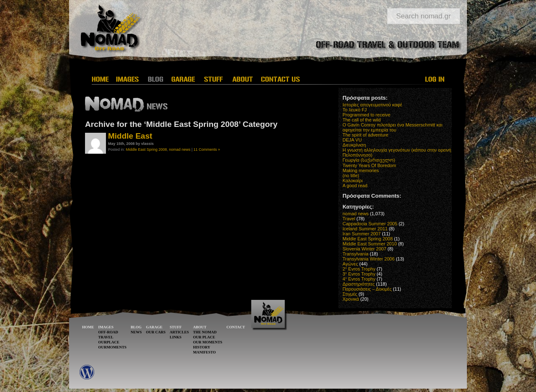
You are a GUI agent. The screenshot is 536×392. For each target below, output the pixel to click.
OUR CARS (156, 332)
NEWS (136, 332)
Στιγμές (350, 294)
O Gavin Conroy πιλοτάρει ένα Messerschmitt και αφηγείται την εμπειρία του (392, 127)
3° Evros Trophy (359, 274)
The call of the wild (362, 120)
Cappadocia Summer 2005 (370, 224)
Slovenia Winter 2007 (365, 249)
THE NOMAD (205, 332)
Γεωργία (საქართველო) (369, 160)
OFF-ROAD (108, 332)
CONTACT (236, 327)
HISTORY (202, 347)
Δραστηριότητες (359, 284)
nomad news (180, 150)
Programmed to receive (366, 115)
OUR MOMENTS (208, 342)
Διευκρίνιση (354, 145)
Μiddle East (130, 136)
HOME (88, 327)
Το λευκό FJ (355, 110)
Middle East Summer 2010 (370, 244)
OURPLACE (109, 342)
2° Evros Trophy (359, 269)
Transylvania (356, 254)
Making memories (361, 170)
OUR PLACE (204, 337)
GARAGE (155, 327)
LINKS (175, 337)
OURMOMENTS (113, 347)
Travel (349, 219)
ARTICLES (179, 332)
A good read (355, 186)
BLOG (136, 327)
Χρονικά (351, 299)
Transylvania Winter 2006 (368, 259)
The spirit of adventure (365, 135)
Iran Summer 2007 (362, 234)
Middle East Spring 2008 (147, 150)
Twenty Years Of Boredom (369, 165)
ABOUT (200, 327)
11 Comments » (207, 150)
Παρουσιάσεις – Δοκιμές (367, 289)
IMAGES (106, 327)
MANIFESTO (204, 352)
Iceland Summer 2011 (365, 229)
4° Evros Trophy (359, 279)
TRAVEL (106, 337)
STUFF (176, 327)
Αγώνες (350, 264)
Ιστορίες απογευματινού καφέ (372, 105)
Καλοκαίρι (353, 181)
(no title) (351, 175)
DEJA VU (352, 140)
